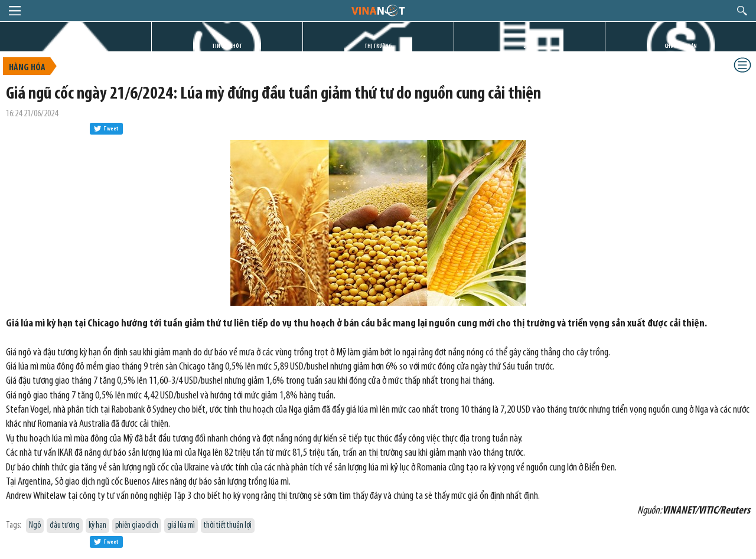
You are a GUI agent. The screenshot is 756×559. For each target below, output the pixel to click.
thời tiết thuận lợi (228, 526)
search (742, 11)
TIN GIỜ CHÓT (227, 46)
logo (378, 10)
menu (15, 11)
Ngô (35, 526)
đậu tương (65, 526)
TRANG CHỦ (76, 46)
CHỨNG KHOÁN (681, 46)
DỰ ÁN (530, 46)
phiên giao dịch (137, 526)
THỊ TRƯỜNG (378, 46)
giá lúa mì (181, 526)
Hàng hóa (27, 68)
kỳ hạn (97, 526)
